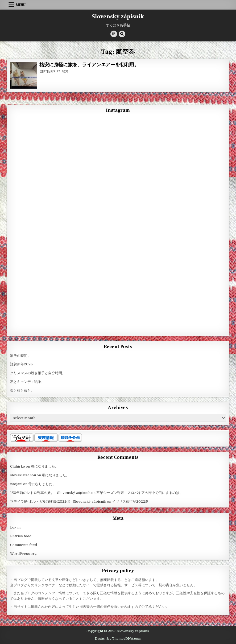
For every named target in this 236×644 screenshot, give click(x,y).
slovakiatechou (23, 475)
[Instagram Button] (114, 34)
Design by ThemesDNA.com (118, 639)
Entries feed (21, 536)
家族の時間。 (20, 356)
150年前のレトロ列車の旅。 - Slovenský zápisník (50, 493)
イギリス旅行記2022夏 (130, 501)
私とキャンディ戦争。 (27, 382)
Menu (21, 5)
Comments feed (24, 545)
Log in (15, 527)
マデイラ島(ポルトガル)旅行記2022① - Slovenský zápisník (58, 501)
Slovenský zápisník (118, 16)
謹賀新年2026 (21, 364)
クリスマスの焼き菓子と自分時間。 (38, 373)
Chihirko (18, 466)
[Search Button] (122, 34)
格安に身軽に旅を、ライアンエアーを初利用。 (89, 65)
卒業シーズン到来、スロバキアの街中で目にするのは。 (140, 493)
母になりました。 (45, 466)
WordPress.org (23, 554)
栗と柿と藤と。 (22, 391)
